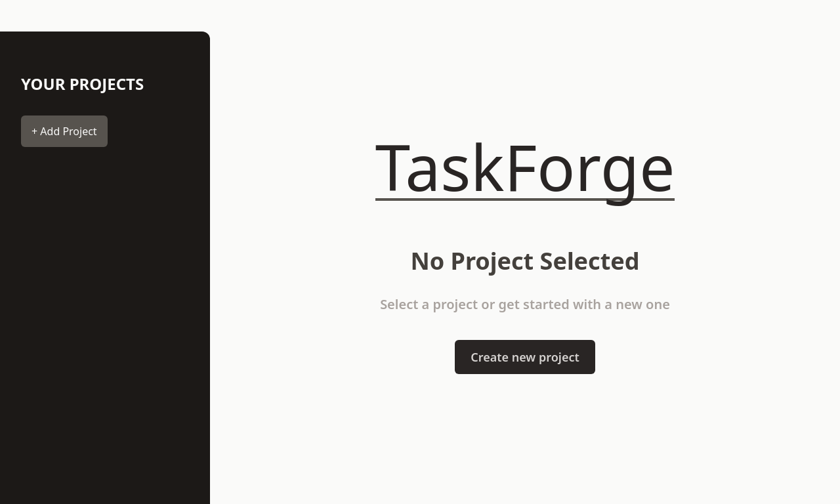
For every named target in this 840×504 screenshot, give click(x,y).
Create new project (525, 357)
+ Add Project (64, 131)
